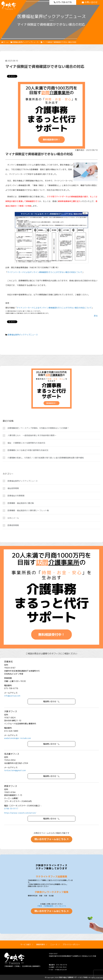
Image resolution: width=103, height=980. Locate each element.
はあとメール (13, 518)
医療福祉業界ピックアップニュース (23, 335)
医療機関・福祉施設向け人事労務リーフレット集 (28, 510)
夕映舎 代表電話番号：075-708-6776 (51, 906)
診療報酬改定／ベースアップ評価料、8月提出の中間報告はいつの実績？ (38, 428)
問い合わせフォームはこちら (50, 839)
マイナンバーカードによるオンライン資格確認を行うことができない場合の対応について (45, 272)
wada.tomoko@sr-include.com (18, 738)
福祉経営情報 (13, 488)
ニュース (54, 944)
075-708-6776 (63, 2)
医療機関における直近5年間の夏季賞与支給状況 (28, 450)
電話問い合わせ (50, 701)
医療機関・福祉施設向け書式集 (21, 503)
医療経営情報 (13, 525)
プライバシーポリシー (71, 944)
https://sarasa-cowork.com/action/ (20, 813)
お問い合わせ (90, 2)
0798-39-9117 (11, 809)
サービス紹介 (26, 944)
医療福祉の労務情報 (16, 496)
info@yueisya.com (12, 696)
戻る (96, 316)
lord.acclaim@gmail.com (15, 770)
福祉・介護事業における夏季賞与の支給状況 (26, 443)
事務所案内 (41, 944)
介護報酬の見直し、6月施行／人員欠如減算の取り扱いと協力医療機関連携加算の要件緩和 (46, 458)
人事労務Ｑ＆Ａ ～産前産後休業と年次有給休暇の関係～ (32, 435)
